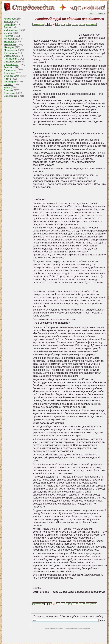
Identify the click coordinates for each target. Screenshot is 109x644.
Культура (8, 36)
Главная (91, 14)
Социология (10, 70)
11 (73, 24)
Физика (8, 79)
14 (84, 24)
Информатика (11, 30)
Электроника (10, 96)
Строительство (11, 76)
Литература (10, 39)
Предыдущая (39, 24)
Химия (7, 87)
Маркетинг (9, 42)
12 (77, 24)
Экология (9, 90)
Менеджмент (10, 50)
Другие (7, 27)
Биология (9, 22)
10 (70, 24)
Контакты (102, 14)
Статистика (10, 73)
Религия (8, 67)
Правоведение (11, 62)
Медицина (9, 47)
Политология (10, 59)
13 (80, 24)
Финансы (8, 85)
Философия (10, 82)
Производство (11, 65)
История (8, 33)
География (9, 24)
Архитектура (10, 19)
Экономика (10, 93)
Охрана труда (11, 56)
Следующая (91, 24)
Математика (10, 44)
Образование (11, 53)
